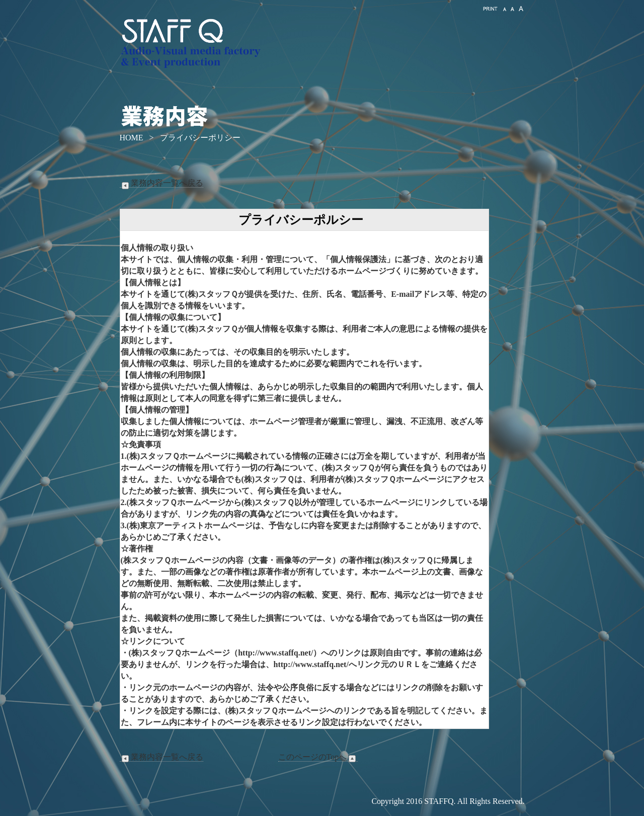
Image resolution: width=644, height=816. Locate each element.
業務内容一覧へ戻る (162, 183)
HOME (132, 138)
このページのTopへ (318, 757)
